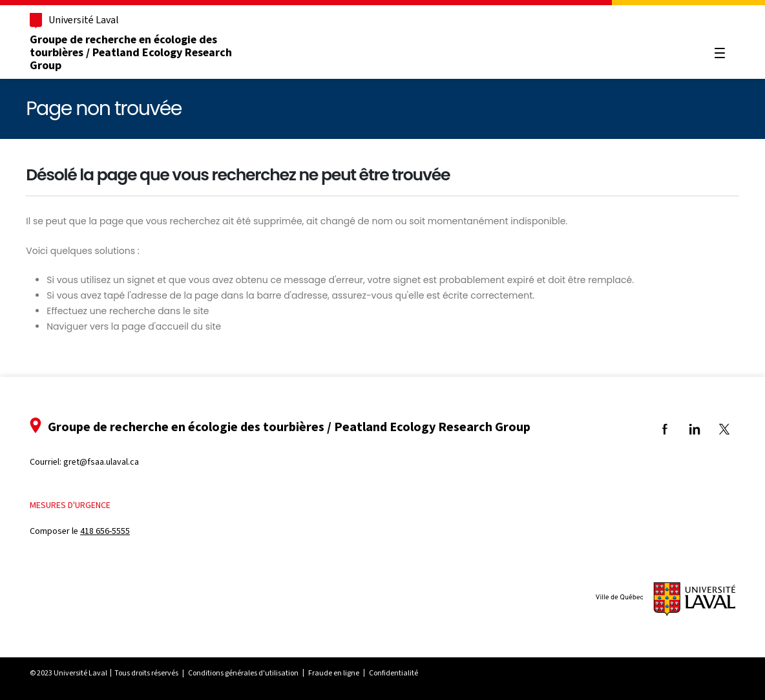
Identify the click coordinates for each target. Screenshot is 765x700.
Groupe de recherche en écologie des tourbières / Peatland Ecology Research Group (131, 52)
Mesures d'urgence (70, 505)
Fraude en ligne (334, 673)
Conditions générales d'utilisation (243, 673)
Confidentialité (393, 673)
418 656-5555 (105, 531)
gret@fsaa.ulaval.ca (101, 462)
